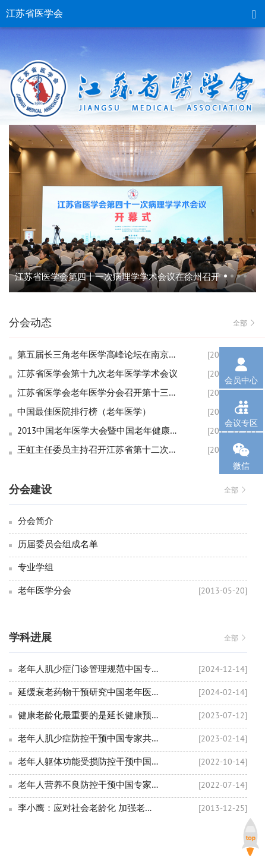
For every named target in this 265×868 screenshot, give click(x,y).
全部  (245, 323)
